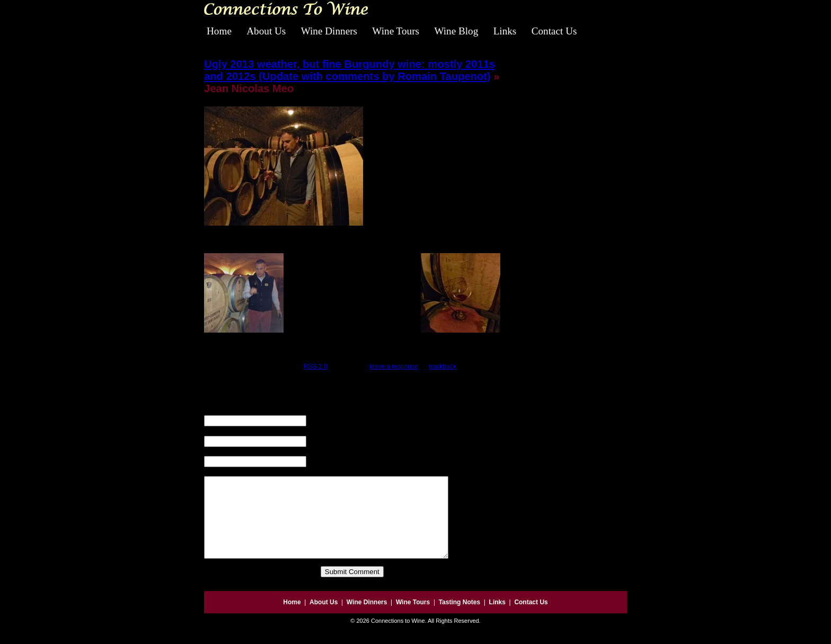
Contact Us (554, 31)
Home (219, 31)
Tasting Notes (459, 618)
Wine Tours (396, 31)
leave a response (394, 366)
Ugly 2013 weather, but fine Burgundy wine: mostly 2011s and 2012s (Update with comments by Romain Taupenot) (350, 70)
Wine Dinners (329, 31)
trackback (442, 366)
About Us (266, 31)
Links (505, 31)
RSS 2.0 (316, 366)
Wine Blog (456, 31)
